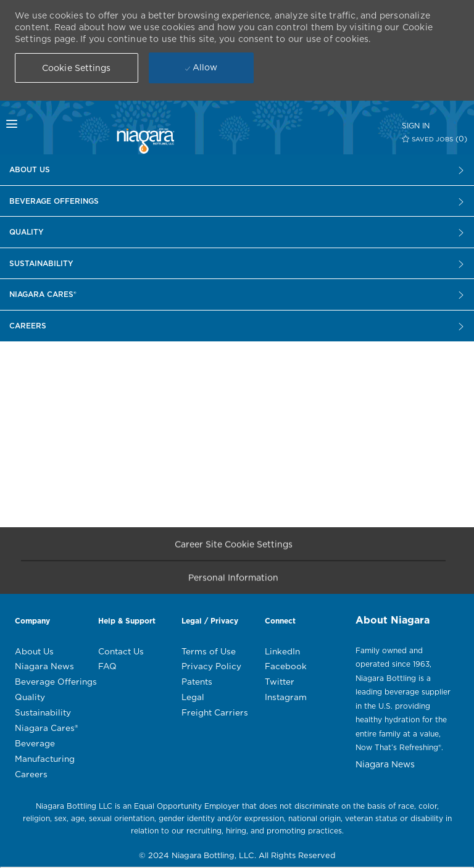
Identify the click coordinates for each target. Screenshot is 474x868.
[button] (77, 68)
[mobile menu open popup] (35, 124)
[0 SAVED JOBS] (435, 139)
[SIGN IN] (416, 126)
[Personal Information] (233, 581)
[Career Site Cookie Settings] (234, 547)
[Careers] (237, 170)
